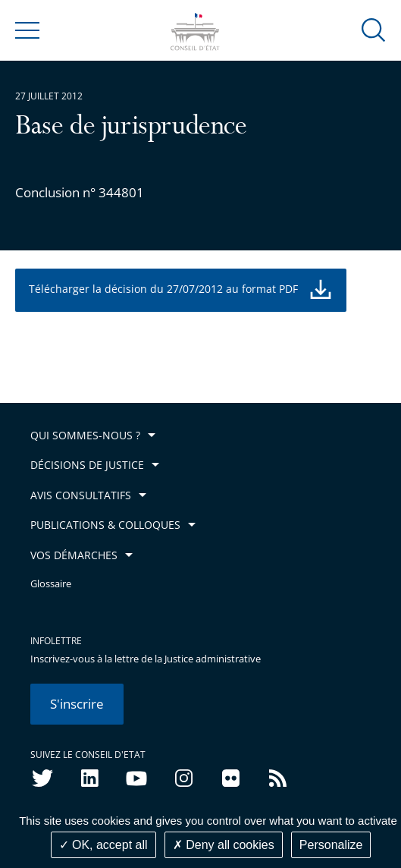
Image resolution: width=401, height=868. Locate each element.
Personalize (331, 845)
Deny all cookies (224, 845)
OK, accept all (103, 845)
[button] (374, 29)
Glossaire (51, 584)
